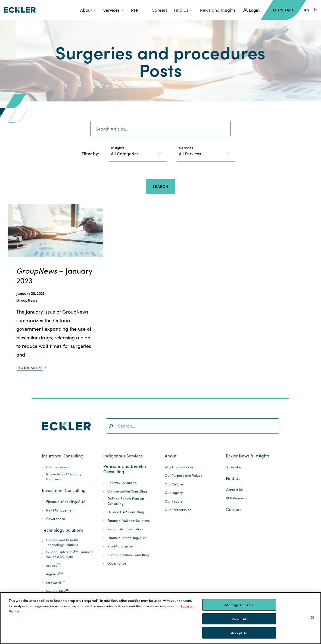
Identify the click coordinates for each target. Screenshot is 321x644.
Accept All (239, 633)
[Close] (312, 618)
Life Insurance (57, 467)
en (306, 10)
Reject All (239, 619)
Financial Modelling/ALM (66, 502)
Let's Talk (283, 10)
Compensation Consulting (127, 491)
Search (160, 186)
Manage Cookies (239, 605)
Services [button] (111, 10)
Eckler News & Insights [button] (248, 456)
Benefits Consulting (122, 483)
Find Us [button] (181, 10)
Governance (56, 519)
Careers (160, 10)
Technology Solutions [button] (63, 530)
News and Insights (218, 10)
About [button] (86, 10)
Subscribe (233, 467)
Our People (174, 501)
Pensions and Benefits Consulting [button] (125, 469)
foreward (56, 583)
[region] (160, 618)
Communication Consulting (128, 555)
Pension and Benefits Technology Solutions (62, 542)
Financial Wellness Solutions (128, 521)
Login (254, 10)
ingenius (54, 574)
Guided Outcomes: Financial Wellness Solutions (70, 554)
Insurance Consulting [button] (63, 456)
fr (315, 10)
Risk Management (60, 510)
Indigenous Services (123, 456)
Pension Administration (125, 529)
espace (54, 566)
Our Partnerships (178, 510)
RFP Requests (236, 498)
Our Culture (174, 484)
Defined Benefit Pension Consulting (126, 501)
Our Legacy (174, 493)
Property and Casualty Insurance (64, 477)
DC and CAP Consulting (126, 512)
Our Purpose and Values (183, 476)
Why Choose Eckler (179, 467)
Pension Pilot (58, 591)
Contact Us (234, 490)
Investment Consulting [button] (64, 490)
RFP (135, 10)
